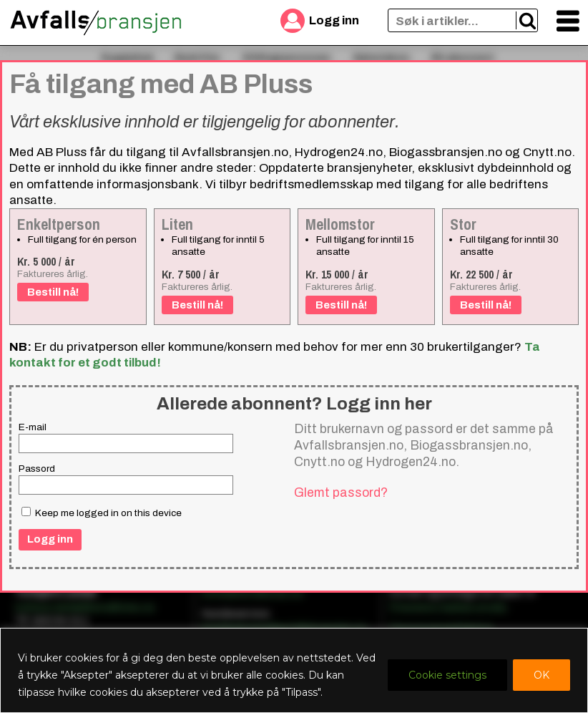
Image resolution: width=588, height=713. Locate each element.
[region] (294, 670)
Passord (37, 469)
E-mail (33, 427)
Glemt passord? (341, 493)
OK (542, 675)
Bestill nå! (53, 292)
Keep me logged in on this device (102, 513)
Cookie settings (447, 675)
